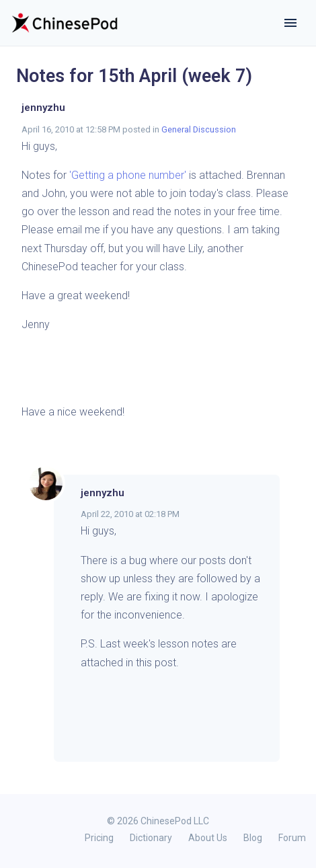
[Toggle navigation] (290, 23)
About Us (208, 838)
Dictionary (151, 838)
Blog (253, 838)
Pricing (99, 838)
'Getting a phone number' (128, 175)
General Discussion (199, 129)
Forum (292, 838)
